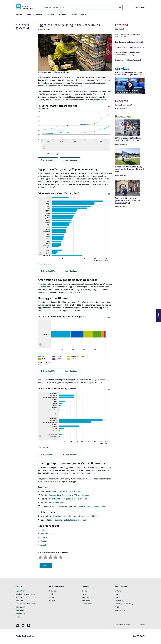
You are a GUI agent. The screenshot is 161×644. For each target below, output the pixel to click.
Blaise (18, 617)
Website (118, 591)
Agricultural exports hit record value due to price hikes (75, 516)
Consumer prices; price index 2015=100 (64, 492)
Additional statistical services (26, 604)
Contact (85, 591)
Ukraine (44, 541)
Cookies (118, 598)
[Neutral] (50, 557)
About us (83, 14)
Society (62, 15)
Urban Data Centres (22, 607)
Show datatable (70, 160)
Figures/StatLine (22, 591)
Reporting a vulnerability (124, 604)
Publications (20, 611)
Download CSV (48, 160)
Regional (73, 14)
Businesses (53, 591)
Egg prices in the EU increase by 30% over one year (69, 495)
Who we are (86, 598)
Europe (60, 185)
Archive (118, 607)
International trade (56, 503)
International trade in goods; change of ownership (68, 499)
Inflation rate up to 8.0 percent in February (70, 520)
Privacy (51, 598)
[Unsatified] (45, 557)
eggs (42, 530)
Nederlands (140, 7)
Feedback (159, 315)
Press (84, 594)
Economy (50, 15)
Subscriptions (120, 611)
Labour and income (34, 15)
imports (44, 537)
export (43, 545)
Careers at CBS (87, 604)
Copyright (119, 594)
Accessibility (119, 601)
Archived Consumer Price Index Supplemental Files (86, 506)
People (51, 594)
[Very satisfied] (61, 557)
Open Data (19, 598)
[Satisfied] (56, 557)
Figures (19, 15)
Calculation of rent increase (25, 594)
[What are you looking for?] (82, 7)
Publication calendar (122, 625)
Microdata (19, 601)
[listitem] (17, 28)
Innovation (86, 601)
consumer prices (47, 534)
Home (18, 20)
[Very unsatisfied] (40, 557)
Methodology (20, 614)
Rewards (52, 601)
